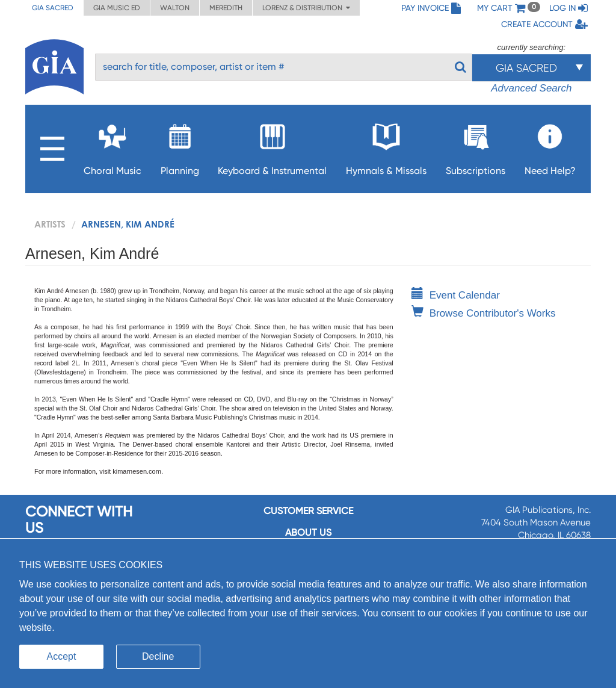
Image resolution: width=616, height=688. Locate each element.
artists (50, 224)
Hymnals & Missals (386, 146)
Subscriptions (476, 146)
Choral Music (112, 146)
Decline (158, 656)
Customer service (308, 511)
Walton (175, 8)
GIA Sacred (53, 8)
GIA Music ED (117, 8)
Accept (62, 656)
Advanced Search (531, 88)
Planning (180, 146)
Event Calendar (456, 295)
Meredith (226, 8)
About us (308, 532)
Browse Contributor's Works (484, 313)
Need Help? (550, 146)
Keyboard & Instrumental (272, 146)
